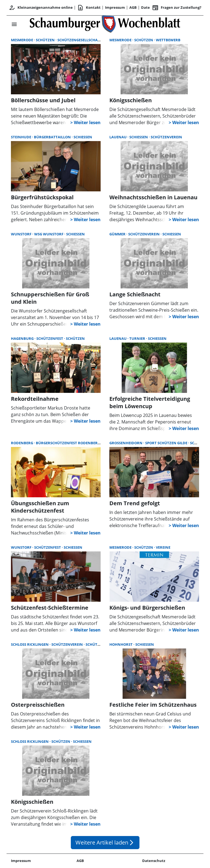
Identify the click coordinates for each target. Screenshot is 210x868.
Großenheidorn (126, 443)
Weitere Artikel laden (105, 842)
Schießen (83, 137)
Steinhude (21, 137)
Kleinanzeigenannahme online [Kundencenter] (41, 8)
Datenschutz (154, 861)
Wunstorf (22, 234)
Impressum (115, 7)
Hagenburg (23, 338)
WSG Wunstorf (49, 234)
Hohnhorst (121, 644)
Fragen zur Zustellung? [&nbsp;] (177, 8)
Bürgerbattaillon (53, 137)
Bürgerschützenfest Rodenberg (68, 443)
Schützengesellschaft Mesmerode (91, 40)
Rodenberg (22, 443)
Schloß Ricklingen (30, 644)
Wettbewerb (168, 40)
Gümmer (118, 234)
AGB (133, 7)
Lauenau (118, 137)
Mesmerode (22, 40)
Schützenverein (166, 137)
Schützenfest (50, 338)
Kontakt (89, 8)
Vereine (163, 547)
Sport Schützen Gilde (167, 443)
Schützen (46, 40)
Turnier (138, 338)
